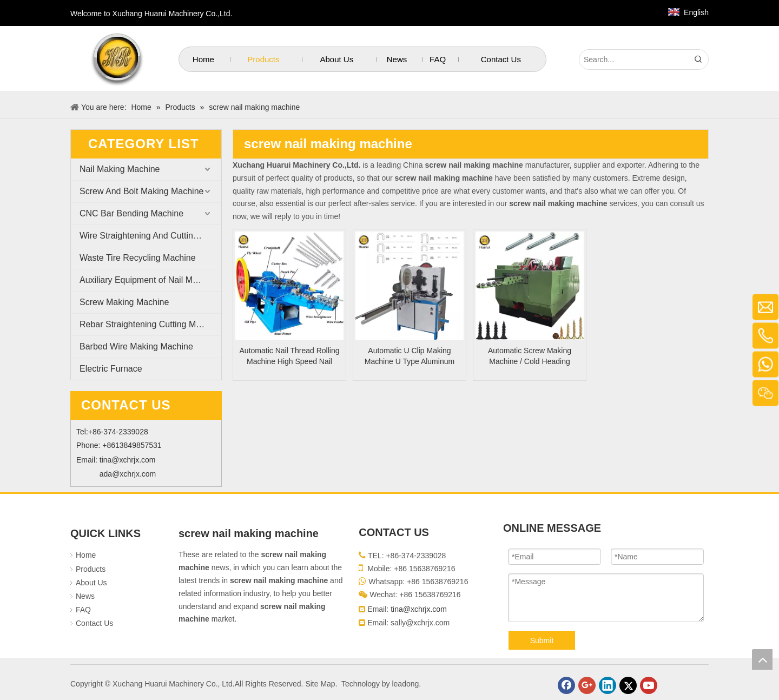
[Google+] (587, 685)
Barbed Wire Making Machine (136, 346)
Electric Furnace (111, 369)
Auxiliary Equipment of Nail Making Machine (150, 280)
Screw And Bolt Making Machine (141, 191)
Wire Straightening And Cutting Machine (150, 236)
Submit (542, 640)
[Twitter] (628, 685)
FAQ (83, 610)
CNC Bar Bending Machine (131, 213)
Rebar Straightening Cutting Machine (150, 324)
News (85, 596)
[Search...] (634, 60)
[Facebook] (566, 685)
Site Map (320, 684)
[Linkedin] (608, 685)
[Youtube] (649, 685)
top (762, 659)
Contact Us (94, 623)
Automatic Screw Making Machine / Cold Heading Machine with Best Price (530, 356)
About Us (91, 583)
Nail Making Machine (120, 169)
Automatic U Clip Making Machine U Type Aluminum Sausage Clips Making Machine (410, 356)
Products (91, 569)
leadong (405, 684)
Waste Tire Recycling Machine (138, 258)
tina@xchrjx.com (128, 460)
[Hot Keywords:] (698, 60)
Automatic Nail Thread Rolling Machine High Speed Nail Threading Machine (290, 356)
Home (86, 555)
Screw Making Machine (124, 302)
